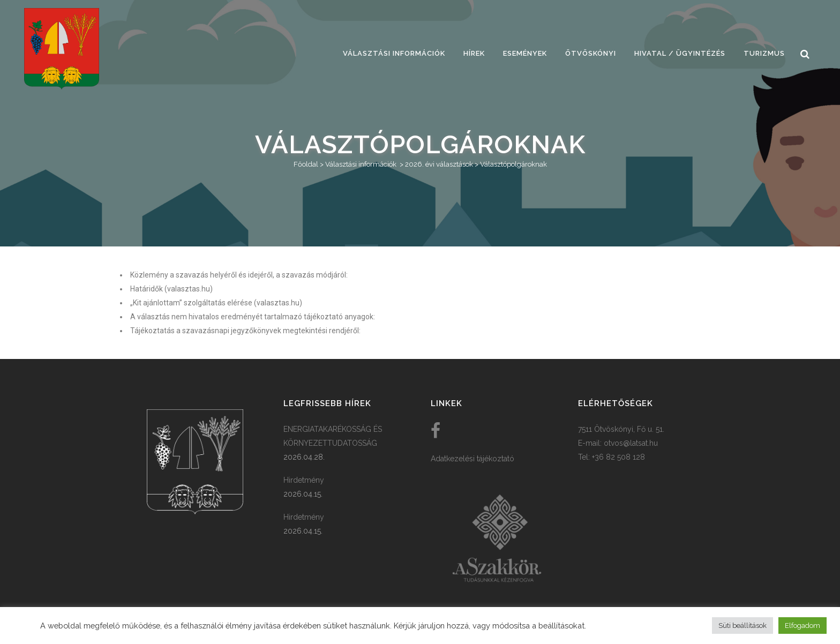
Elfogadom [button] (802, 626)
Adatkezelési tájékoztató (472, 459)
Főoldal (306, 164)
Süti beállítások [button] (742, 626)
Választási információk (361, 164)
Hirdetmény (304, 480)
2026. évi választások (439, 164)
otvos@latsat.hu (631, 443)
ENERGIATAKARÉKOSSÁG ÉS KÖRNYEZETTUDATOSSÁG (333, 436)
